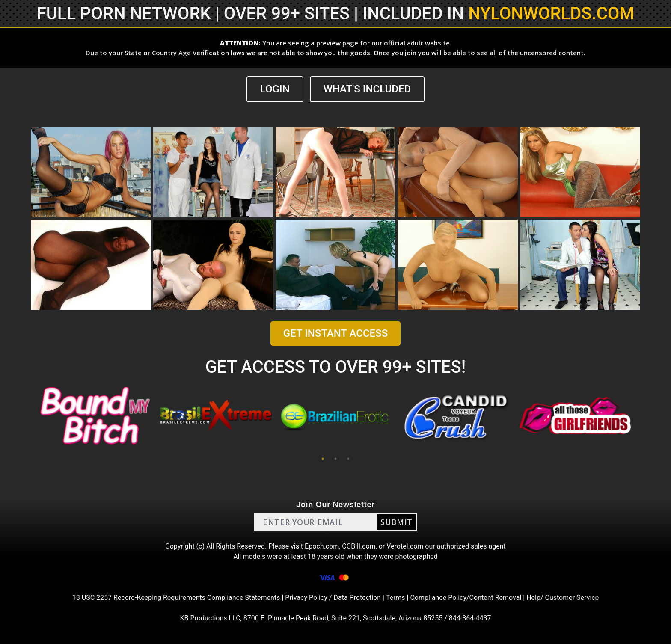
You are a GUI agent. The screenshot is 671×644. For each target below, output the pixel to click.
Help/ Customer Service (563, 598)
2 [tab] (335, 459)
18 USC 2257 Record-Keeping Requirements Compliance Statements (176, 598)
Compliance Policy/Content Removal (466, 598)
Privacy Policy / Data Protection (333, 598)
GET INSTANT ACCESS (335, 333)
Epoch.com (322, 546)
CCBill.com (359, 546)
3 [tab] (348, 459)
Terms (396, 598)
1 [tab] (323, 459)
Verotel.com (405, 546)
